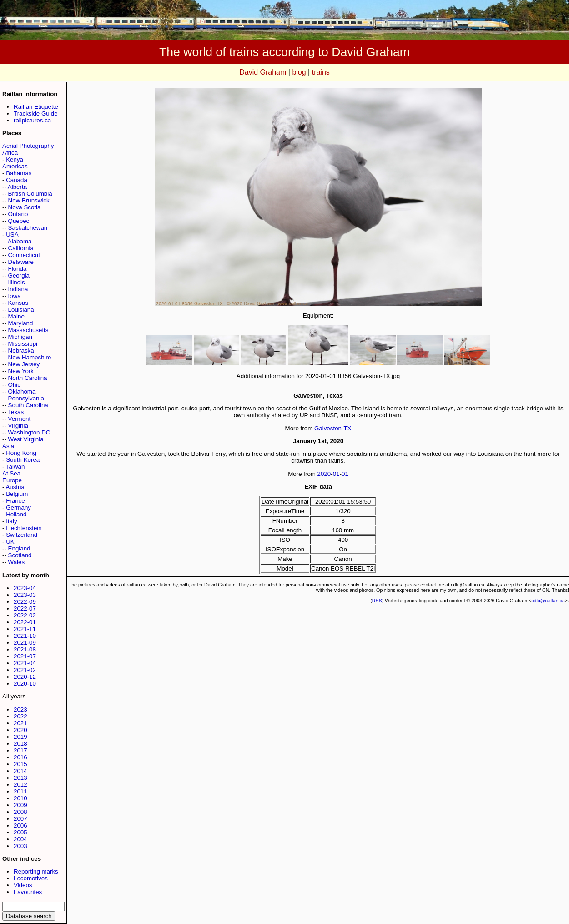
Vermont (20, 419)
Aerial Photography (28, 146)
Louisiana (21, 310)
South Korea (23, 460)
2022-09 (25, 602)
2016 (20, 757)
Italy (11, 521)
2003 (20, 846)
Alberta (17, 187)
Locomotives (31, 878)
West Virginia (26, 439)
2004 (20, 839)
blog (299, 72)
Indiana (18, 289)
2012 (20, 785)
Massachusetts (28, 330)
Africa (10, 153)
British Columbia (30, 194)
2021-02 (25, 670)
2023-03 (25, 595)
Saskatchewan (28, 228)
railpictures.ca (32, 120)
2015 (20, 764)
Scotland (20, 555)
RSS (377, 601)
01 (336, 474)
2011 (20, 791)
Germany (18, 507)
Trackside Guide (36, 114)
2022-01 (25, 622)
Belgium (17, 494)
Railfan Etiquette (36, 107)
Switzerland (22, 535)
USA (12, 235)
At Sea (11, 473)
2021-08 (25, 649)
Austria (15, 487)
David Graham (263, 72)
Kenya (15, 159)
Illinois (17, 282)
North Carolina (28, 378)
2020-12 (25, 677)
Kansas (18, 303)
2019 (20, 737)
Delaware (21, 262)
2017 (20, 750)
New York (21, 371)
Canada (17, 180)
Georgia (19, 275)
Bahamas (19, 173)
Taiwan (15, 467)
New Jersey (24, 364)
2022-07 (25, 608)
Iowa (15, 296)
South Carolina (28, 405)
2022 (20, 716)
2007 (20, 819)
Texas (16, 412)
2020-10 (25, 684)
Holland (16, 514)
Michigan (20, 337)
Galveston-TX (333, 428)
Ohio (15, 385)
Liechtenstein (24, 528)
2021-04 (25, 663)
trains (321, 72)
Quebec (19, 221)
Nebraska (21, 351)
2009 (20, 805)
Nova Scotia (25, 207)
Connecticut (24, 255)
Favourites (28, 892)
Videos (23, 885)
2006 (20, 826)
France (15, 501)
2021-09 (25, 643)
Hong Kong (21, 453)
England (19, 548)
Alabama (20, 241)
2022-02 (25, 615)
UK (10, 542)
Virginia (18, 426)
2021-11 (25, 629)
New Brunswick (29, 200)
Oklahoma (22, 391)
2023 (20, 709)
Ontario (18, 214)
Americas (15, 166)
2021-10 (25, 636)
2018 (20, 744)
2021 (20, 723)
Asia (8, 446)
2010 (20, 798)
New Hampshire (30, 357)
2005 (20, 832)
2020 (20, 730)
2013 (20, 778)
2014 (20, 771)
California (21, 248)
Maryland (21, 323)
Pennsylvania (26, 398)
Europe (12, 480)
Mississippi (23, 344)
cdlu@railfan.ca (548, 601)
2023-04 (25, 588)
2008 (20, 812)
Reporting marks (36, 871)
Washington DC (29, 432)
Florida (18, 269)
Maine (16, 316)
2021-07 (25, 656)
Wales (17, 562)
